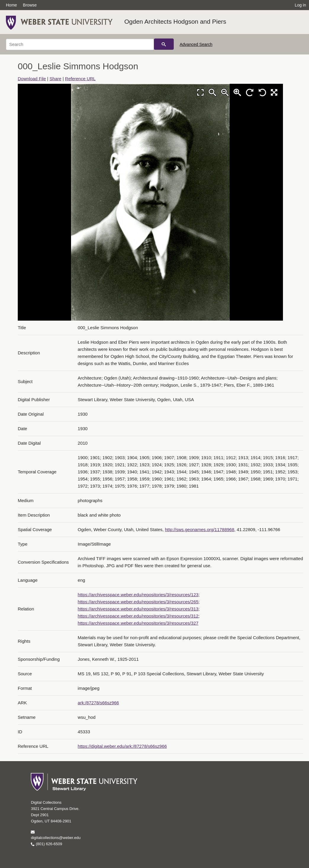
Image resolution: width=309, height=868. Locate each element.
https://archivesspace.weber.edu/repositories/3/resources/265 (138, 602)
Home (11, 5)
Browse (30, 5)
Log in (300, 5)
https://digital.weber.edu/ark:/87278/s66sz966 (122, 746)
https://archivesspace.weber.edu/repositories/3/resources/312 (138, 616)
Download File (32, 79)
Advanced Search (196, 44)
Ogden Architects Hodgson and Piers (175, 21)
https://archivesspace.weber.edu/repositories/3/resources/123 (138, 595)
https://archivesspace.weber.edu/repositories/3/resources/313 (138, 609)
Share (55, 79)
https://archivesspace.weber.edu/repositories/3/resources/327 (138, 623)
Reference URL (80, 79)
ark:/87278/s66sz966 (98, 703)
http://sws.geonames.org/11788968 (199, 529)
